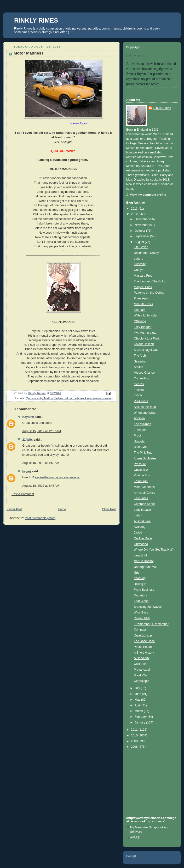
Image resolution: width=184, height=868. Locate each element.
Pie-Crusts (141, 401)
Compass (140, 630)
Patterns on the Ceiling (149, 293)
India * (138, 516)
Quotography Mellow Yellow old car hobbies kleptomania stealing (69, 398)
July (138, 688)
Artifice (139, 367)
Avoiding (140, 527)
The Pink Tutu (143, 453)
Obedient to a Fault (147, 339)
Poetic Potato (143, 647)
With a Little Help (145, 316)
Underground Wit (145, 567)
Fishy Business (144, 590)
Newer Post (14, 509)
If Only (138, 395)
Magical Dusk (143, 287)
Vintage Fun (142, 475)
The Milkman (143, 424)
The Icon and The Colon (150, 281)
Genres (139, 384)
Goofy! (138, 270)
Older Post (109, 509)
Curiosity (140, 264)
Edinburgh (141, 481)
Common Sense (145, 504)
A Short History (144, 653)
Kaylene (28, 417)
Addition (139, 418)
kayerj (27, 471)
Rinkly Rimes (162, 108)
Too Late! (140, 310)
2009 (135, 741)
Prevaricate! (142, 670)
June (138, 694)
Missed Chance (144, 373)
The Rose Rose (144, 641)
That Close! (142, 601)
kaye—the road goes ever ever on (58, 477)
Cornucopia (142, 681)
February (141, 717)
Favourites (141, 498)
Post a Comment (23, 494)
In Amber (140, 430)
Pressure (140, 464)
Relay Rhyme (143, 635)
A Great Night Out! (146, 350)
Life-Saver (141, 247)
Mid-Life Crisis (144, 304)
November (142, 225)
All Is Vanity (142, 658)
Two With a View (145, 333)
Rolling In (140, 584)
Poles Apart (142, 298)
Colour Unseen (144, 344)
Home (62, 509)
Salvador (140, 361)
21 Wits (28, 440)
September (142, 236)
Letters (139, 259)
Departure (141, 595)
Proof (138, 436)
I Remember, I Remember (151, 624)
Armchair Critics (145, 493)
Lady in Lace (143, 510)
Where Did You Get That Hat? (154, 550)
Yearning (140, 578)
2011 (135, 730)
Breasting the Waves (148, 607)
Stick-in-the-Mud (145, 407)
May (138, 700)
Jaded (138, 533)
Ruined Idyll (142, 618)
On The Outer (143, 538)
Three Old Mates (145, 458)
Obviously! (141, 470)
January (140, 722)
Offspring (140, 321)
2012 (135, 214)
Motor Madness (144, 487)
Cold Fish (140, 664)
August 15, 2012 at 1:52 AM (41, 463)
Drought (139, 441)
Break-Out (141, 675)
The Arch (140, 356)
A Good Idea (142, 521)
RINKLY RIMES (36, 20)
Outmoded (141, 544)
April (138, 705)
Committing (142, 378)
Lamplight (141, 555)
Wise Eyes (141, 613)
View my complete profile (148, 195)
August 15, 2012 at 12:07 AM (42, 431)
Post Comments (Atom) (41, 518)
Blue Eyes (141, 447)
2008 (135, 747)
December (142, 219)
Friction (139, 390)
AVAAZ (135, 838)
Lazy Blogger (143, 327)
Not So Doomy (144, 561)
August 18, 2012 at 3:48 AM (41, 486)
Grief (137, 573)
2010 (135, 735)
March (139, 711)
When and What (145, 413)
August (140, 242)
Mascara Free (143, 276)
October (140, 231)
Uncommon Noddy (146, 253)
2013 (135, 209)
